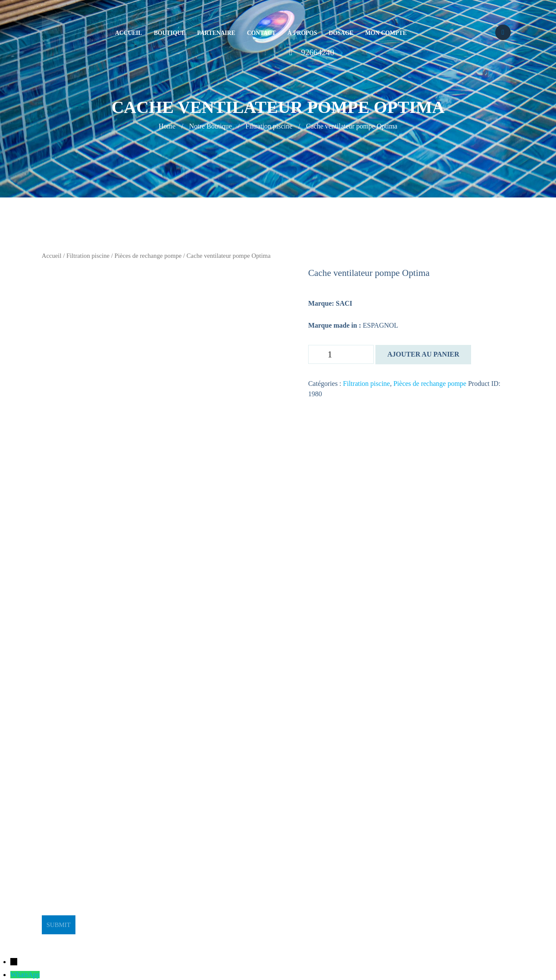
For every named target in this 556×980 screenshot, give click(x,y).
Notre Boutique (211, 126)
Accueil (52, 256)
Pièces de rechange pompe (148, 256)
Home (167, 126)
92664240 (318, 52)
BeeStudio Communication (295, 939)
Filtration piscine (269, 126)
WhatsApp (25, 975)
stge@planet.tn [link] (62, 800)
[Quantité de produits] (341, 354)
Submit (59, 925)
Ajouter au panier (423, 354)
